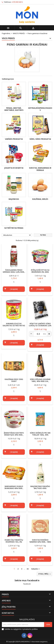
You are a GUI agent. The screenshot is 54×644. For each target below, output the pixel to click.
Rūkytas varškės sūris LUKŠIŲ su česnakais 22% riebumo (40, 326)
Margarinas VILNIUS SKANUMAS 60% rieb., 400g (14, 488)
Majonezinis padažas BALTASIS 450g (40, 487)
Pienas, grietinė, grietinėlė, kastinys (14, 109)
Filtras (43, 235)
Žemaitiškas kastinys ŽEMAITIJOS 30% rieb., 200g (14, 435)
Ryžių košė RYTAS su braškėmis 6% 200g (40, 271)
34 (28, 569)
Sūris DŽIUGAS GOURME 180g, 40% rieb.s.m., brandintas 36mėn (40, 381)
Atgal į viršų (45, 574)
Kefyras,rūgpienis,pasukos (40, 109)
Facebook (27, 584)
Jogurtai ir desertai (14, 168)
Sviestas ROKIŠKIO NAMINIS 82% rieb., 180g (40, 541)
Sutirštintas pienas (14, 228)
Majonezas (14, 199)
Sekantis (36, 569)
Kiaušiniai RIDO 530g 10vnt (14, 380)
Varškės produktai (14, 139)
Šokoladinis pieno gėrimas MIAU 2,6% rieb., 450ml (14, 272)
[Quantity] (14, 282)
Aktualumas (17, 235)
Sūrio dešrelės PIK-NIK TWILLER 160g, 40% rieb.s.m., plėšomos (40, 435)
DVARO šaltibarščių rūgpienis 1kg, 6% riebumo (14, 542)
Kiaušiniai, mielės (40, 199)
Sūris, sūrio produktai (40, 139)
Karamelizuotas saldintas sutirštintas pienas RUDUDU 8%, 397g (14, 326)
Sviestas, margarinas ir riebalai (40, 169)
